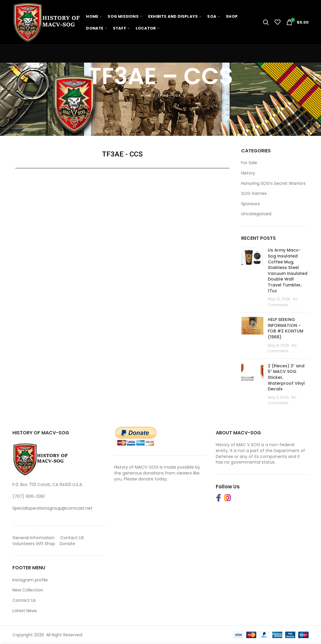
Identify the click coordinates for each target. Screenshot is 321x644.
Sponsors (251, 204)
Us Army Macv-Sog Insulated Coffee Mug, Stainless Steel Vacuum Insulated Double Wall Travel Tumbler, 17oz (288, 270)
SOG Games (254, 194)
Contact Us (24, 600)
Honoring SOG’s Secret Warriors (273, 184)
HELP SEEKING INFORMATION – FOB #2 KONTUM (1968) (286, 328)
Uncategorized (256, 214)
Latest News (25, 611)
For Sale (249, 163)
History (248, 173)
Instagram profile (30, 580)
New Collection (28, 590)
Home (146, 95)
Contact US (72, 538)
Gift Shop (45, 544)
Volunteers (23, 544)
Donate (68, 544)
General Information (33, 538)
